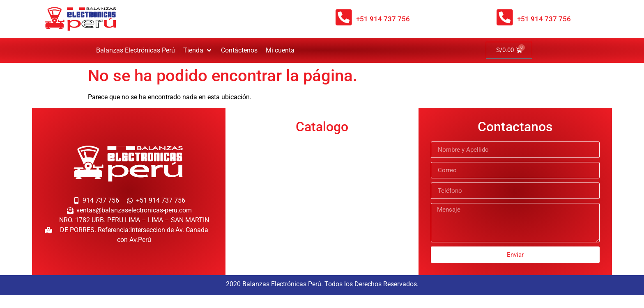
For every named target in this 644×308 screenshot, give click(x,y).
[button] (198, 50)
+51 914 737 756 (383, 19)
